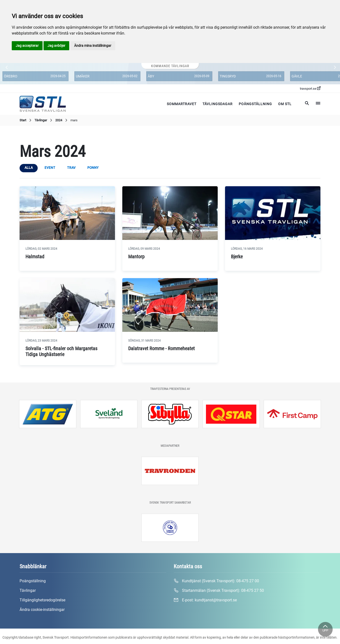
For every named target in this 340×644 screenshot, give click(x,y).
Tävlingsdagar (218, 104)
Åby (151, 76)
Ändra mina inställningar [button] (93, 46)
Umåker (83, 76)
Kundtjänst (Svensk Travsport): (216, 581)
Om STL (285, 104)
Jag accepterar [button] (27, 46)
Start (26, 120)
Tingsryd (228, 76)
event (50, 168)
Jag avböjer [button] (56, 46)
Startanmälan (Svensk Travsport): (219, 591)
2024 (62, 120)
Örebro (11, 76)
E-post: (205, 600)
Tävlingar (44, 120)
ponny (93, 168)
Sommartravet (182, 104)
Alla (29, 168)
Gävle (297, 76)
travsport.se (310, 88)
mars (74, 120)
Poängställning (255, 104)
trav (71, 168)
